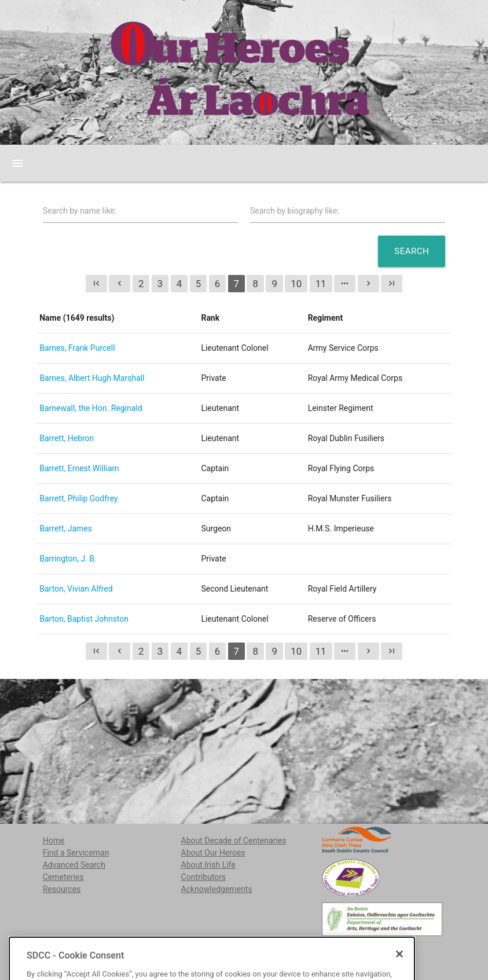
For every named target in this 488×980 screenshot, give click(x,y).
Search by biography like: (295, 211)
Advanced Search (74, 865)
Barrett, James (66, 528)
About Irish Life (208, 865)
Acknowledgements (217, 889)
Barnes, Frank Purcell (77, 348)
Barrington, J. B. (68, 559)
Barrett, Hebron (67, 438)
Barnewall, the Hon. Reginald (91, 408)
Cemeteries (63, 877)
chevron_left (120, 283)
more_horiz (345, 283)
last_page (392, 283)
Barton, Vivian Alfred (76, 589)
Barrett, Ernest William (79, 468)
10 (296, 284)
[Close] (399, 975)
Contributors (204, 877)
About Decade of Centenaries (234, 840)
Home (54, 840)
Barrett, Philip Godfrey (78, 498)
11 (321, 284)
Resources (62, 889)
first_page (96, 283)
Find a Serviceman (76, 853)
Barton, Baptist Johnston (84, 619)
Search (412, 251)
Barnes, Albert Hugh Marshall (92, 378)
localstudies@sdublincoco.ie (131, 951)
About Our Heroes (213, 853)
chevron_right (368, 283)
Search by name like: (80, 211)
